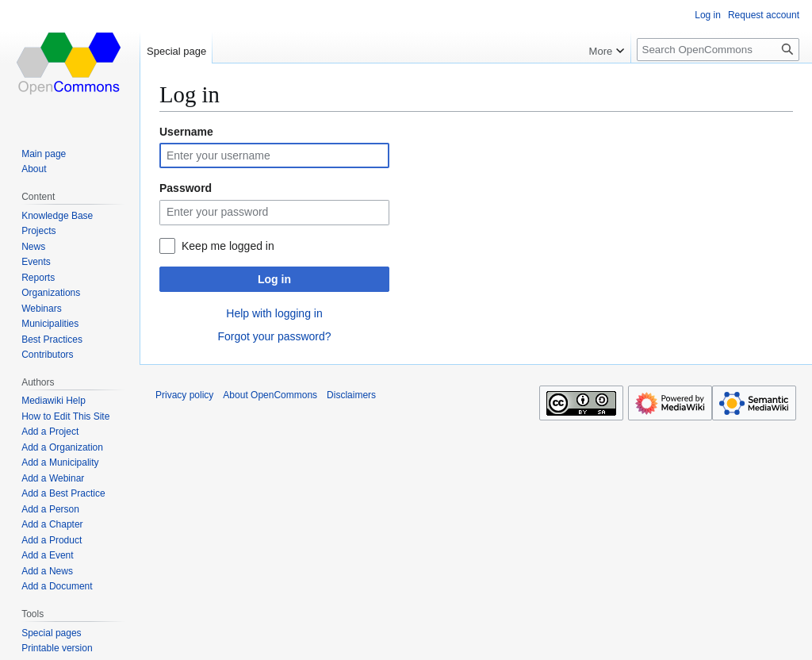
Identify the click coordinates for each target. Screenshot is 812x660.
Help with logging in (274, 313)
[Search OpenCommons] (718, 50)
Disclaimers (351, 395)
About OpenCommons (270, 395)
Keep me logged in (228, 246)
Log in (274, 279)
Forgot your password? (274, 336)
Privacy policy (184, 395)
